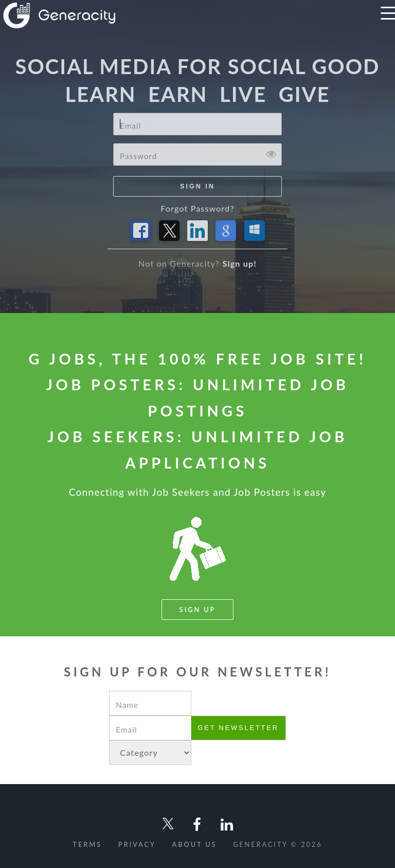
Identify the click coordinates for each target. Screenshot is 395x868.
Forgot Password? (197, 208)
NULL (150, 753)
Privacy (137, 844)
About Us (195, 844)
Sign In (197, 186)
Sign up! (240, 263)
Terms (88, 844)
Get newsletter (238, 728)
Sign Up (197, 610)
